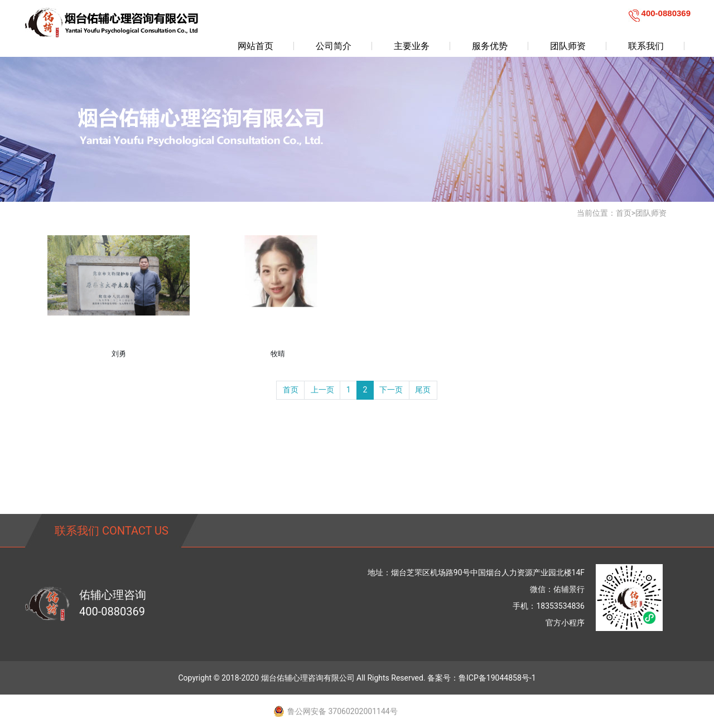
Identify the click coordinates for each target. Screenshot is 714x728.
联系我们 (646, 46)
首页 (624, 213)
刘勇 (119, 354)
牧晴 (278, 354)
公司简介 (334, 46)
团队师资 (568, 46)
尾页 (423, 390)
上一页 (322, 390)
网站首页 (255, 46)
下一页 (391, 390)
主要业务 (412, 46)
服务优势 (490, 46)
